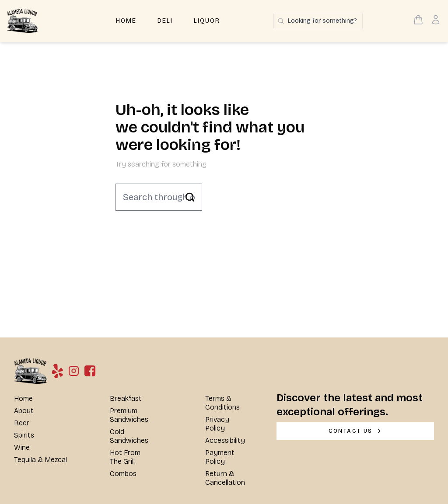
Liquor (207, 21)
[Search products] (318, 21)
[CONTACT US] (355, 431)
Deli (165, 21)
